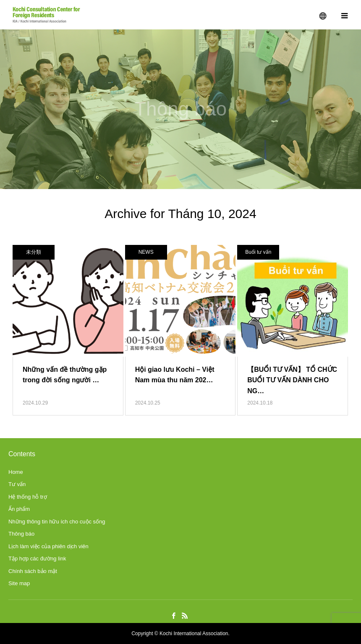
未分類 (34, 252)
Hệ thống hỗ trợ (28, 497)
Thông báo (21, 534)
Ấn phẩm (19, 509)
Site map (19, 583)
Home (16, 472)
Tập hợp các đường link (37, 559)
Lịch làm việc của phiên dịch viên (48, 546)
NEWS (146, 252)
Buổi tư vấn (258, 252)
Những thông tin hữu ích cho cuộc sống (57, 522)
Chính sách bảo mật (33, 571)
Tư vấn (17, 484)
